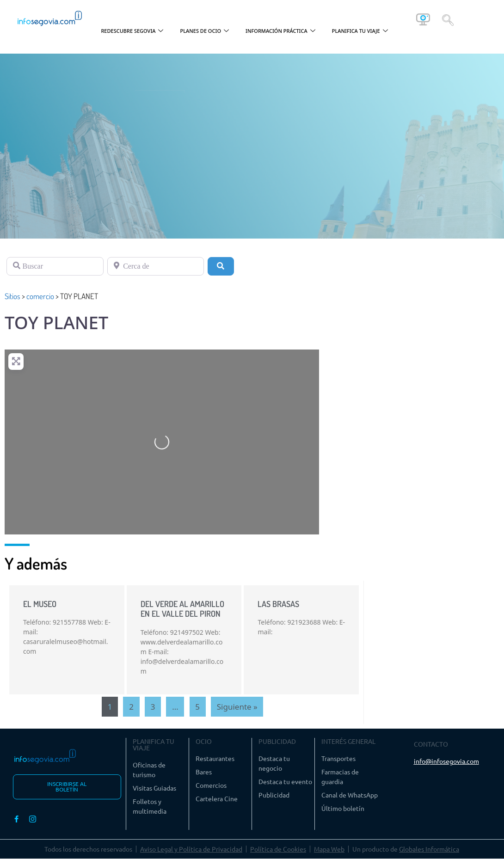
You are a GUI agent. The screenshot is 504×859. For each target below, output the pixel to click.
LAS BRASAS (278, 604)
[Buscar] (55, 266)
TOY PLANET (56, 322)
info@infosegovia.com (446, 761)
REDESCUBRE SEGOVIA (132, 31)
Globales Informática (429, 849)
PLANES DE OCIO (204, 31)
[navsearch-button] (448, 19)
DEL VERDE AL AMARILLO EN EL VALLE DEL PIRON (182, 609)
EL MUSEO (40, 604)
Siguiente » (237, 707)
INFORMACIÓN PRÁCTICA (280, 31)
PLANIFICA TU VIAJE (360, 31)
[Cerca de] (156, 266)
